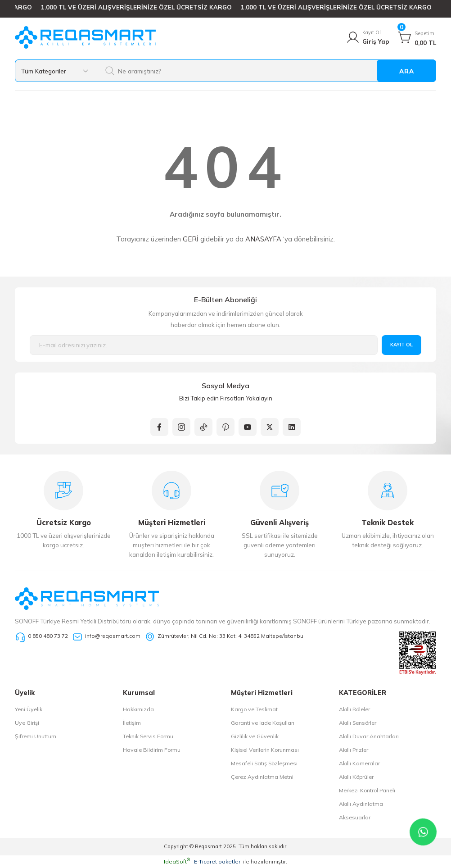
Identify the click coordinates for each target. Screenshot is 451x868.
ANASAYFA (263, 239)
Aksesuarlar (355, 817)
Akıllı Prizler (354, 750)
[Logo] (85, 37)
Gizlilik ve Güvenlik (255, 736)
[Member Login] (367, 38)
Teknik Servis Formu (148, 736)
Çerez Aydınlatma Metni (262, 777)
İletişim (132, 723)
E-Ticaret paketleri (218, 861)
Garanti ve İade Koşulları (263, 723)
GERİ (191, 239)
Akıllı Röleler (354, 709)
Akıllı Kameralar (359, 763)
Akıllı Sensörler (358, 723)
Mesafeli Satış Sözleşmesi (264, 763)
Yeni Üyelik (29, 709)
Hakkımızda (138, 709)
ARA (407, 71)
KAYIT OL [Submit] (401, 345)
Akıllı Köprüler (356, 777)
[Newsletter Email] (204, 345)
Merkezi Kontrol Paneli (367, 790)
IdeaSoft (177, 861)
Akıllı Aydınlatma (361, 804)
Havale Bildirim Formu (152, 750)
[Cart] (417, 37)
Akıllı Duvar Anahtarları (369, 736)
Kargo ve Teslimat (254, 709)
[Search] (266, 71)
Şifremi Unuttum (36, 736)
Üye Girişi (27, 723)
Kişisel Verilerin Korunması (265, 750)
